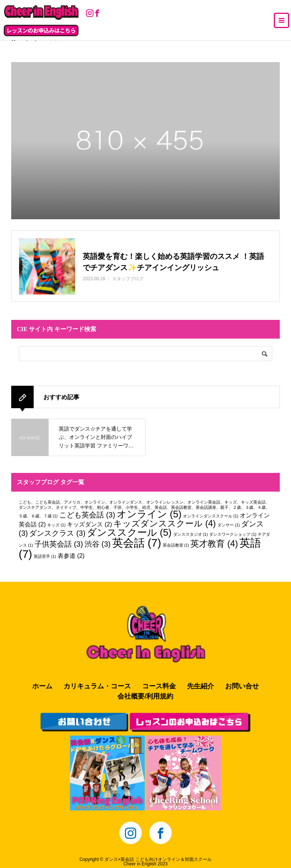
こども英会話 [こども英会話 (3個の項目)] (87, 515)
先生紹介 (200, 686)
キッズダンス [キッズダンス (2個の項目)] (89, 524)
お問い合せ (242, 686)
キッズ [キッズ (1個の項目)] (56, 525)
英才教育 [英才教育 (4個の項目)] (214, 544)
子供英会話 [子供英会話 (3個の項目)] (59, 544)
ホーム (42, 686)
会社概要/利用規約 (145, 696)
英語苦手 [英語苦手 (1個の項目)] (45, 556)
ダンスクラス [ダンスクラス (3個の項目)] (57, 533)
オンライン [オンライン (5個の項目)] (149, 514)
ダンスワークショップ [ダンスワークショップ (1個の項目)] (233, 534)
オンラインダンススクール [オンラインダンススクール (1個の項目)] (211, 516)
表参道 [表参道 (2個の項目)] (71, 556)
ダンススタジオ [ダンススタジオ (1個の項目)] (191, 534)
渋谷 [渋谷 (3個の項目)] (98, 544)
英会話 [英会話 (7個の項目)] (137, 543)
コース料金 (159, 686)
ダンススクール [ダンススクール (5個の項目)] (129, 532)
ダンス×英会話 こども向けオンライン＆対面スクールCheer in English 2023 (158, 862)
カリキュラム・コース (97, 686)
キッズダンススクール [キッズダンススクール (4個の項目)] (165, 523)
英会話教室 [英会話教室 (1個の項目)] (176, 545)
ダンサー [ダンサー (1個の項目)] (229, 525)
